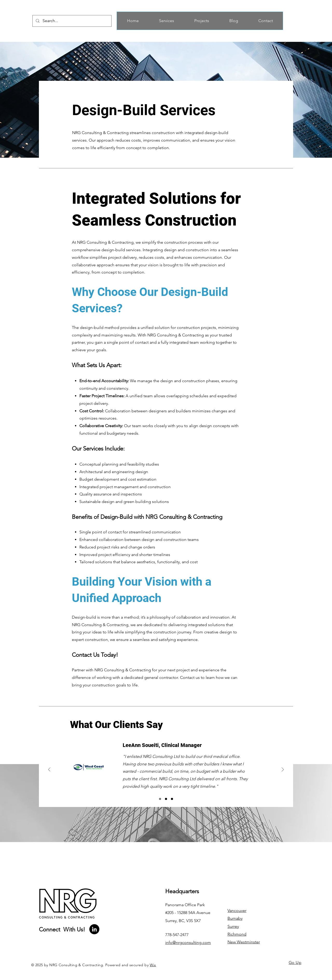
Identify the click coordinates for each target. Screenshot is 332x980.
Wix (153, 965)
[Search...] (71, 21)
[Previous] (49, 770)
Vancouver (237, 911)
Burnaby (235, 918)
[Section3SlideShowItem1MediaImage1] (160, 799)
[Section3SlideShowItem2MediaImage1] (166, 799)
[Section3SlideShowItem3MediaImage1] (172, 799)
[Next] (283, 770)
